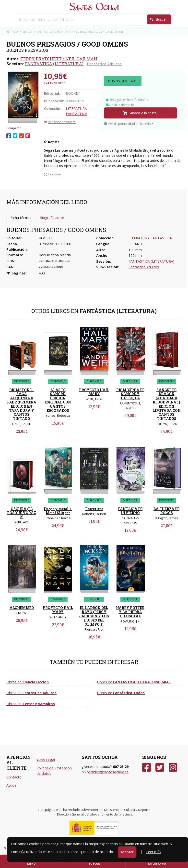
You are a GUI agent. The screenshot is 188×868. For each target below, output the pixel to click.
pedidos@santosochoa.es (108, 772)
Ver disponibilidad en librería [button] (127, 124)
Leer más (154, 852)
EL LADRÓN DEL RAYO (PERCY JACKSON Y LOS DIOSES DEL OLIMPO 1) (94, 616)
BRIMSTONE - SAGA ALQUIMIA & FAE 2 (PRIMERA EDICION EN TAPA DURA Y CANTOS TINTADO (22, 404)
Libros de (28, 682)
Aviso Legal (46, 760)
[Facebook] (147, 768)
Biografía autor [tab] (52, 218)
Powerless (94, 509)
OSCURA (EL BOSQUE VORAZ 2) (22, 513)
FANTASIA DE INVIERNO (130, 511)
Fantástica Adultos (104, 64)
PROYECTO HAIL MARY (94, 392)
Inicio (12, 32)
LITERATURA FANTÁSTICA (150, 238)
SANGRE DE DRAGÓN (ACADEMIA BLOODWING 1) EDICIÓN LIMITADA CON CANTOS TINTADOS (167, 404)
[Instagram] (173, 768)
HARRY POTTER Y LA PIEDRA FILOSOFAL (130, 612)
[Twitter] (160, 768)
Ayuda (11, 785)
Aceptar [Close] (127, 852)
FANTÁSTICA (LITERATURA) (54, 64)
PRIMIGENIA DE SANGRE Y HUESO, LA (130, 394)
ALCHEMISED (22, 608)
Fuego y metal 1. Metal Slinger (58, 511)
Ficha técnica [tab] (21, 218)
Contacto (14, 777)
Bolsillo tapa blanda (55, 255)
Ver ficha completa (60, 122)
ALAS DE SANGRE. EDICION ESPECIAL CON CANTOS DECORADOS (58, 400)
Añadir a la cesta (140, 113)
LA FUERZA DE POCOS (166, 511)
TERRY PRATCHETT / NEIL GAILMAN (59, 59)
